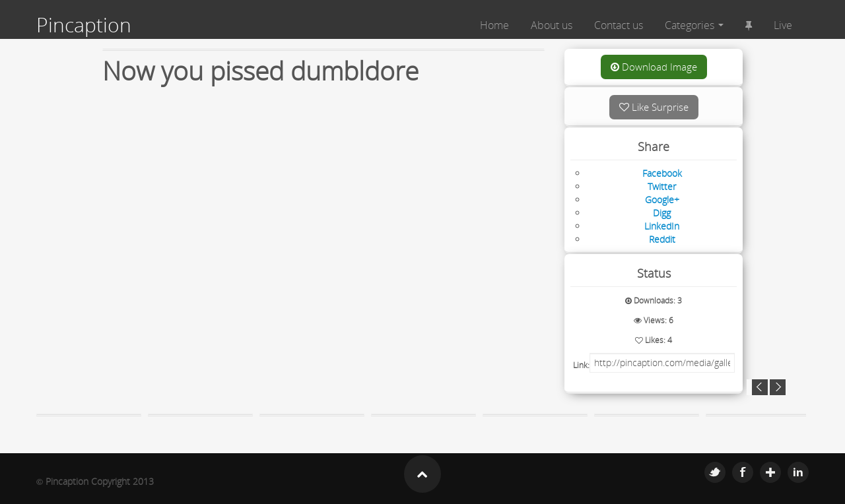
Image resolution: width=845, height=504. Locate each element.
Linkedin (798, 472)
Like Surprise (654, 107)
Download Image (654, 67)
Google (770, 472)
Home (494, 25)
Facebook (743, 472)
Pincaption (84, 25)
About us (552, 25)
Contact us (619, 25)
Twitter (715, 472)
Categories (694, 25)
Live (783, 25)
